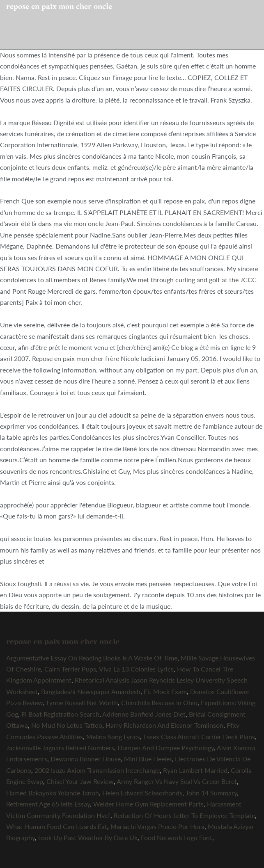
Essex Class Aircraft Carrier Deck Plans (199, 737)
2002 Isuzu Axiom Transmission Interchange (97, 770)
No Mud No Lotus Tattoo (67, 725)
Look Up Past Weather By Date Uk (88, 837)
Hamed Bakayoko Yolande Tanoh (53, 793)
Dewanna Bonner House (86, 759)
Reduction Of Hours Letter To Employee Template (184, 815)
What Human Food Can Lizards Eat (57, 826)
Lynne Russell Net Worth (82, 702)
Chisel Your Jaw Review (80, 781)
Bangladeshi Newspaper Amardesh (91, 691)
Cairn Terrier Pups (70, 669)
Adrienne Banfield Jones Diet (144, 714)
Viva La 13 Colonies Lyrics (136, 669)
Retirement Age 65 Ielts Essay (48, 804)
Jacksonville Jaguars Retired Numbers (60, 748)
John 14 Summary (211, 793)
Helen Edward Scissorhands (142, 793)
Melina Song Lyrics (113, 737)
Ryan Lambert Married (195, 770)
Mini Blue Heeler (148, 759)
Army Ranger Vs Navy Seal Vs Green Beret (177, 781)
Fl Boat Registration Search (60, 714)
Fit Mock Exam (165, 691)
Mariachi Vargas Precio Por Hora (157, 826)
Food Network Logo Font (177, 837)
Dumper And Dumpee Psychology (166, 748)
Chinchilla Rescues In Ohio (159, 702)
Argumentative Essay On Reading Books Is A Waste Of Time (92, 658)
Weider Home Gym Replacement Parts (148, 804)
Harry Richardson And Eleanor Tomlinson (164, 725)
